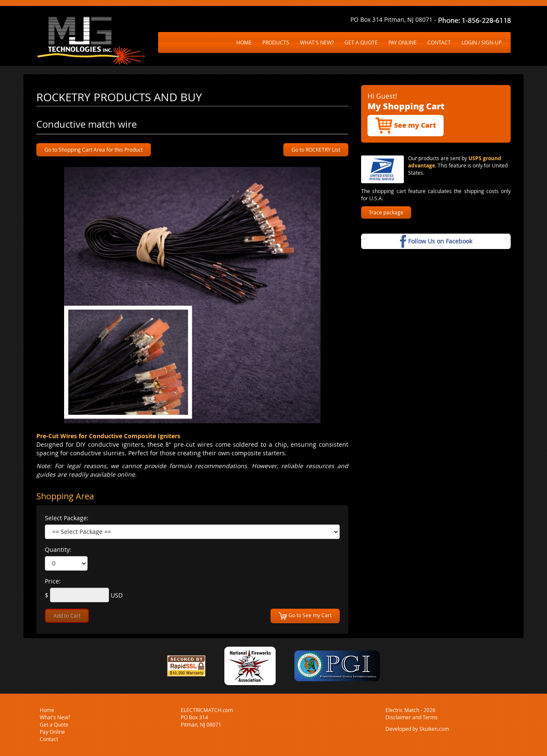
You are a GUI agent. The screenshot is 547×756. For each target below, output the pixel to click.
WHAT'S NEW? (317, 42)
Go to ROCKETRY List (316, 149)
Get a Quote (54, 724)
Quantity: (58, 549)
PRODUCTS (276, 42)
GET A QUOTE (361, 42)
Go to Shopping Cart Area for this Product (94, 149)
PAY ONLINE (403, 42)
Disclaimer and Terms (412, 717)
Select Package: (67, 518)
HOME (244, 42)
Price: (53, 581)
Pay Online (52, 732)
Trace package (386, 212)
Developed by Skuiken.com (417, 729)
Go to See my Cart (305, 616)
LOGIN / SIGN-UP (482, 42)
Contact (49, 739)
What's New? (55, 717)
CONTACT (439, 42)
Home (47, 710)
